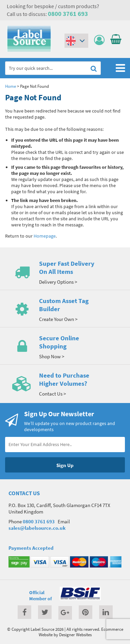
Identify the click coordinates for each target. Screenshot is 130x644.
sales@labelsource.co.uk (37, 528)
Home (11, 86)
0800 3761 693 (68, 14)
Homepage (45, 236)
